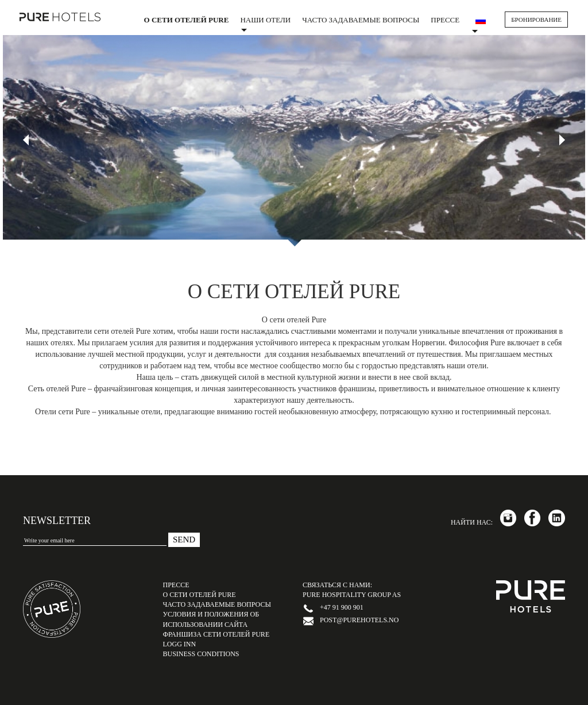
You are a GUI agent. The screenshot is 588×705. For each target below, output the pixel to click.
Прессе (445, 20)
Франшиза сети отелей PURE (216, 634)
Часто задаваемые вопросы (361, 20)
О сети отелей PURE (187, 20)
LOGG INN (180, 644)
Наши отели (265, 24)
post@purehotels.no (359, 620)
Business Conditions (201, 654)
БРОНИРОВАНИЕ (536, 20)
